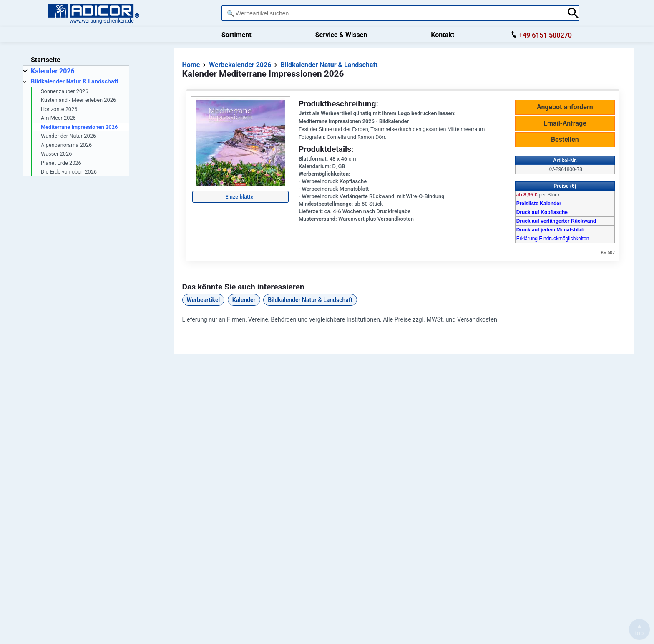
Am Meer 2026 (58, 118)
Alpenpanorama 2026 (66, 145)
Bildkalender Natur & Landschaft (310, 300)
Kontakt (443, 35)
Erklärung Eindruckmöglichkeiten (553, 239)
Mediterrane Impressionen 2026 (79, 127)
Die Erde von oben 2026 (69, 172)
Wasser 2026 (56, 154)
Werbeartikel (204, 300)
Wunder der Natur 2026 (68, 136)
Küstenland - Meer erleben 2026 (78, 100)
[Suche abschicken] (573, 13)
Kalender (244, 300)
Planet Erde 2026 (61, 163)
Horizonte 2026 (59, 109)
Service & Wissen (341, 35)
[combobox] (392, 13)
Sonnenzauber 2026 (65, 91)
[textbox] (392, 13)
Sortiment (236, 35)
